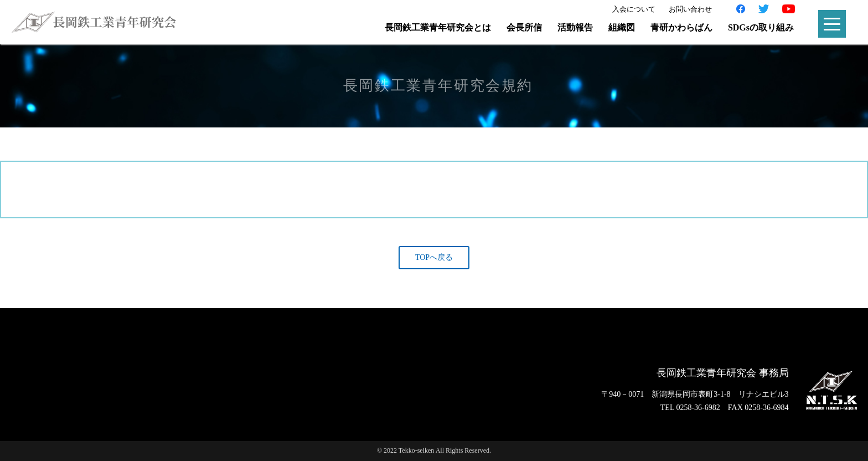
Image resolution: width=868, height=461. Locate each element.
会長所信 (524, 27)
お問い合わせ (690, 9)
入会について (634, 9)
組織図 (622, 27)
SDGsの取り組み (761, 27)
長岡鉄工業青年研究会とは (438, 27)
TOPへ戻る (434, 257)
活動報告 (575, 27)
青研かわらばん (681, 27)
